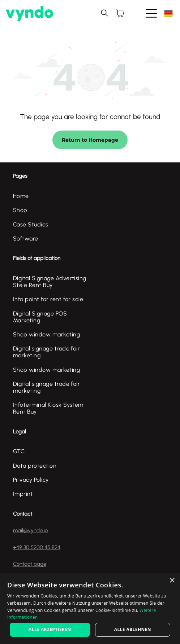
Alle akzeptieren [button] (50, 629)
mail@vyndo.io (30, 530)
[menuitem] (52, 196)
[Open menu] (151, 13)
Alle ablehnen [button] (133, 629)
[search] (104, 14)
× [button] (172, 581)
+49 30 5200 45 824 (37, 547)
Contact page (30, 564)
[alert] (90, 608)
